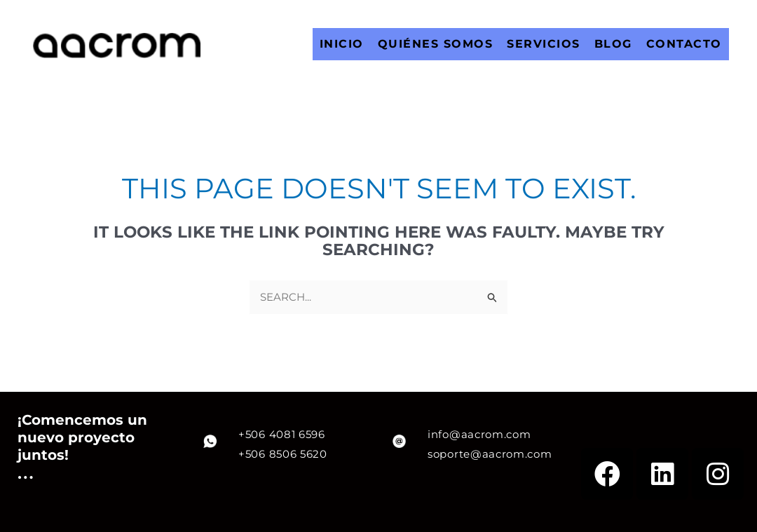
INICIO (342, 44)
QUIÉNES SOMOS (436, 44)
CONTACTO (684, 44)
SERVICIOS (544, 44)
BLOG (613, 44)
